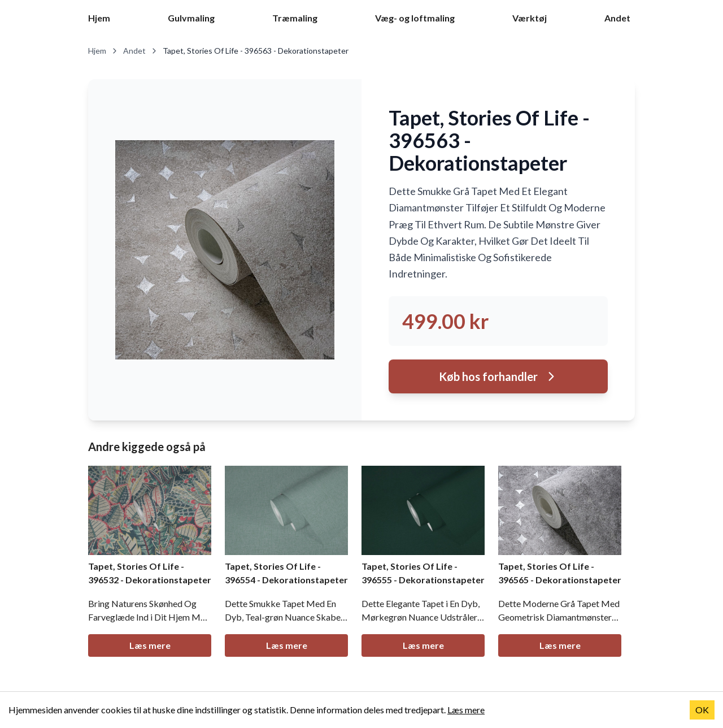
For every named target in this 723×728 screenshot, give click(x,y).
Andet (617, 18)
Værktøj (530, 18)
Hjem (99, 18)
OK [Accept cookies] (702, 710)
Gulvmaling (191, 18)
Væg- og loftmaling (415, 18)
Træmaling (295, 18)
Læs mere (150, 645)
